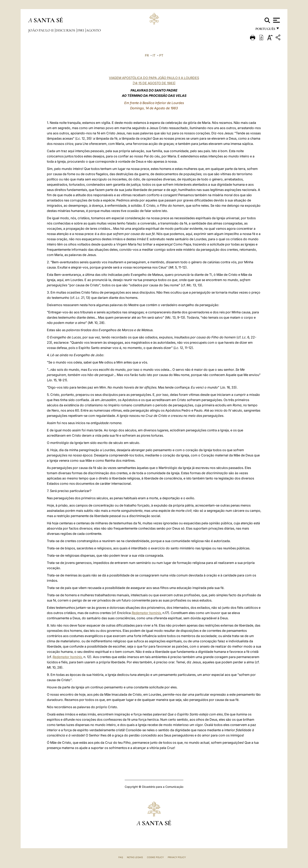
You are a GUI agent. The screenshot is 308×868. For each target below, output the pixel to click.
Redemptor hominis (146, 613)
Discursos (66, 30)
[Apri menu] (276, 20)
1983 (81, 30)
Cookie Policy (155, 857)
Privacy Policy (177, 857)
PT (161, 55)
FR (147, 55)
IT (154, 55)
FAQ (121, 857)
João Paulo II (41, 30)
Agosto (93, 30)
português (265, 30)
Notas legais (135, 857)
